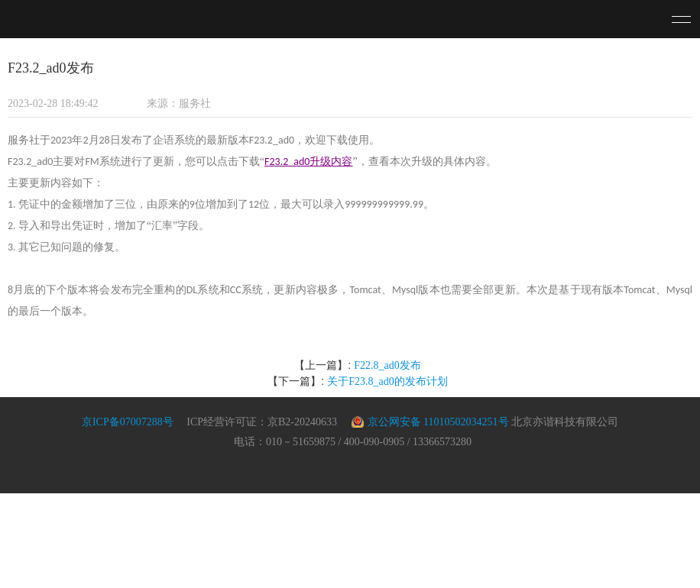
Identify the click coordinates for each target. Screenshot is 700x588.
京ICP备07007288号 (128, 422)
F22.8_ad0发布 (387, 365)
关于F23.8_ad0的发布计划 (387, 381)
